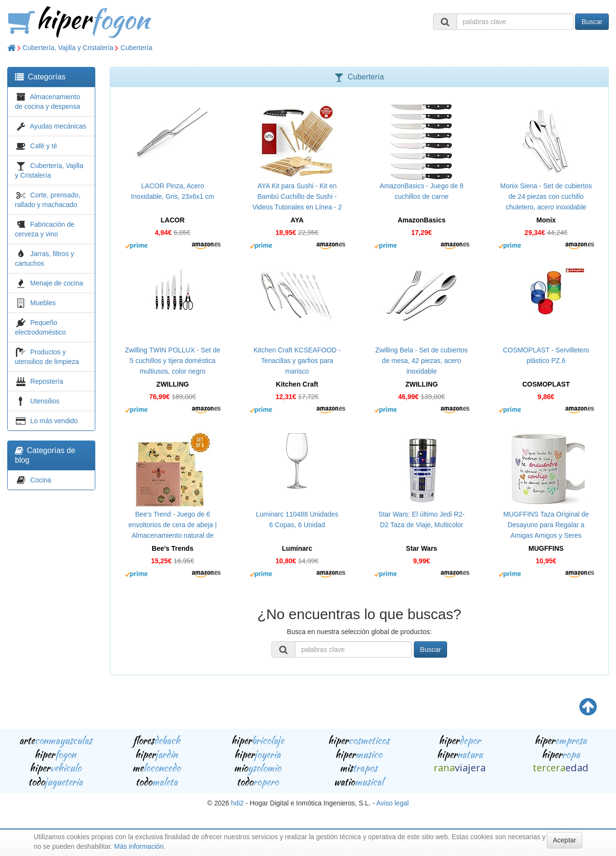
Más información (139, 846)
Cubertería (136, 48)
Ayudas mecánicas (58, 126)
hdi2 (237, 803)
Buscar (592, 22)
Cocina (41, 480)
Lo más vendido (54, 421)
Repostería (47, 381)
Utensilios (45, 401)
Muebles (43, 303)
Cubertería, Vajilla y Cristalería (68, 48)
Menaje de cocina (57, 283)
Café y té (44, 146)
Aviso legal (392, 803)
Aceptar (565, 840)
